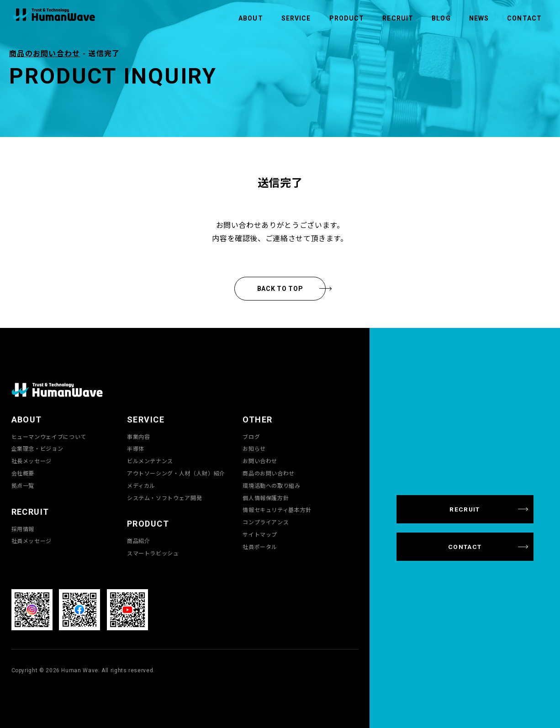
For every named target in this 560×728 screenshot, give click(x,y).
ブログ (251, 437)
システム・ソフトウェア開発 (164, 498)
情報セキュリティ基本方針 (277, 510)
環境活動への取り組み (271, 485)
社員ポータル (260, 547)
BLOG (441, 18)
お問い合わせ (260, 461)
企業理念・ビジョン (37, 448)
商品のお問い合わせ (45, 53)
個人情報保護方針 (266, 498)
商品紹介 (139, 541)
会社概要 (23, 473)
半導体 (136, 448)
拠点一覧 (23, 485)
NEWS (479, 18)
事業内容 (139, 437)
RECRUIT (398, 18)
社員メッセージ (32, 541)
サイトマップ (260, 534)
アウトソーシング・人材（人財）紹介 (176, 473)
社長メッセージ (32, 461)
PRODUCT (347, 18)
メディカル (141, 485)
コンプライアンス (266, 522)
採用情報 (23, 529)
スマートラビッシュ (153, 553)
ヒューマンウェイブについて (49, 437)
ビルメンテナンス (150, 461)
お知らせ (254, 448)
